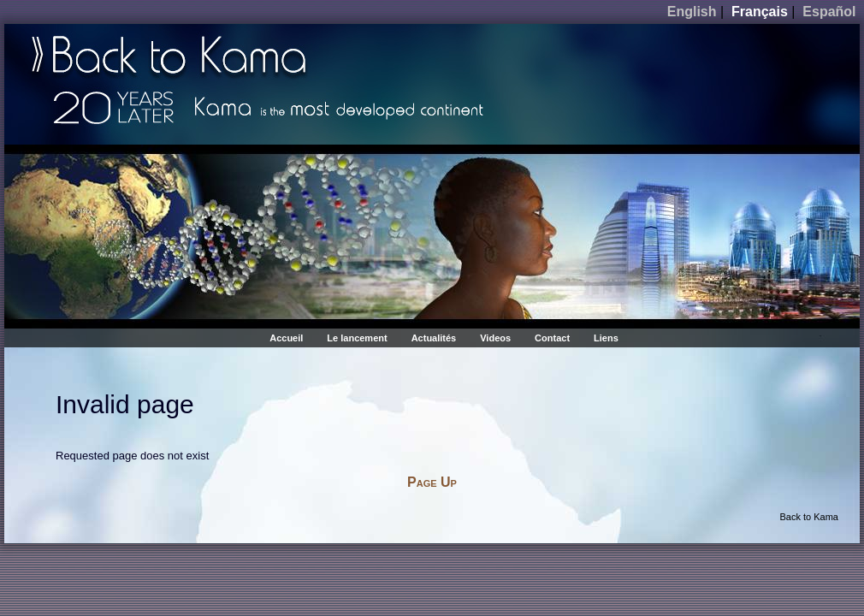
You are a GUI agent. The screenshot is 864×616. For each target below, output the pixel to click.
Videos (495, 338)
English (692, 12)
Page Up (432, 482)
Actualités (434, 338)
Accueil (286, 338)
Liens (606, 338)
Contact (552, 338)
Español (829, 12)
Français (760, 12)
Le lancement (357, 338)
